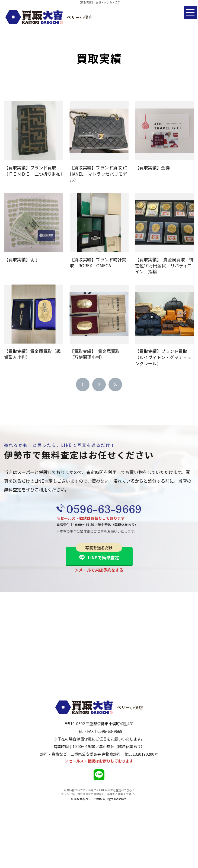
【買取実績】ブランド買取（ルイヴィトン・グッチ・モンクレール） (163, 357)
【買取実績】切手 (21, 259)
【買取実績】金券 (152, 168)
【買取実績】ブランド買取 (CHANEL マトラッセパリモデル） (98, 174)
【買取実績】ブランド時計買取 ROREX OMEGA (98, 262)
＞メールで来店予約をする (99, 570)
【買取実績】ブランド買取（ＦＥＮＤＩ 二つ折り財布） (34, 170)
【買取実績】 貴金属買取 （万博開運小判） (97, 354)
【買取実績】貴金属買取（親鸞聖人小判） (32, 354)
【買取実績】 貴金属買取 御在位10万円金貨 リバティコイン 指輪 (164, 266)
